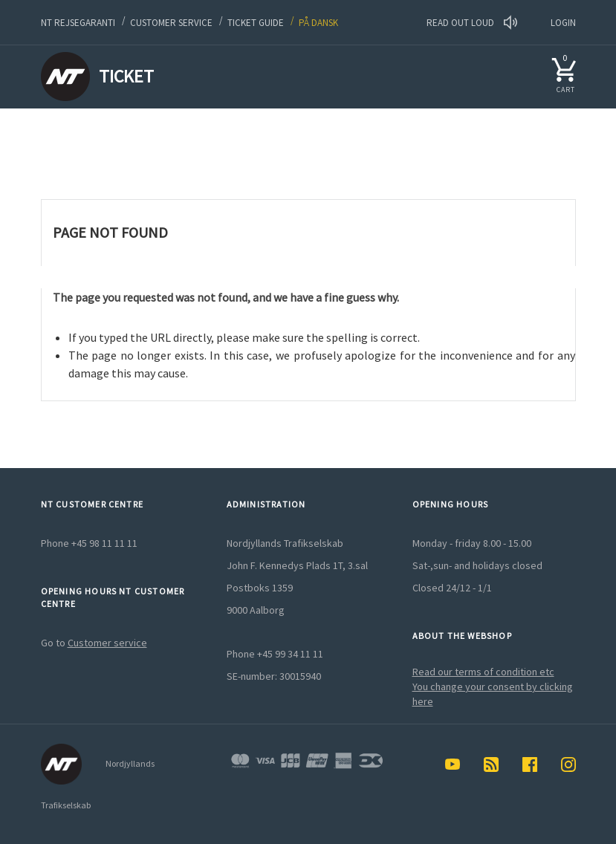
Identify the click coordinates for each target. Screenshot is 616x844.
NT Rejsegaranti (78, 23)
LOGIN (563, 23)
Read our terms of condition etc (483, 672)
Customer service (171, 23)
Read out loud (471, 23)
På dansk (318, 23)
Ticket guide (256, 23)
